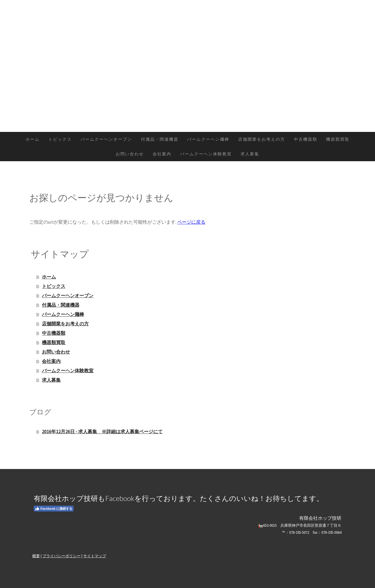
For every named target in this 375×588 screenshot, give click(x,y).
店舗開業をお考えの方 (262, 139)
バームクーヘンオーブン (106, 139)
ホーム (33, 139)
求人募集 (250, 154)
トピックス (60, 139)
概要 (36, 556)
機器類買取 (338, 139)
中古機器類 (306, 139)
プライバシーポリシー (62, 556)
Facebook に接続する (54, 509)
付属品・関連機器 (160, 139)
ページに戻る (191, 222)
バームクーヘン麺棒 (208, 139)
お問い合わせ (130, 154)
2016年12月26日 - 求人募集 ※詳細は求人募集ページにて (102, 431)
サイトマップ (95, 556)
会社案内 (162, 154)
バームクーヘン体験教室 (206, 154)
